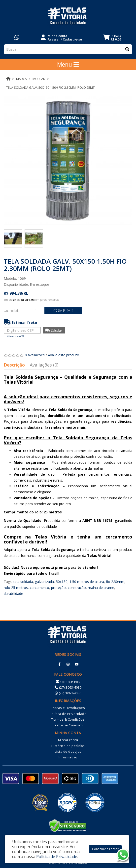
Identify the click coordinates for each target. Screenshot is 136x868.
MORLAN (39, 79)
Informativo (68, 757)
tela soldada (23, 582)
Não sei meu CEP (15, 336)
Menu (68, 64)
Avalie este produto (64, 355)
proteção (58, 588)
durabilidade (13, 594)
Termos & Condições (68, 719)
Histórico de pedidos (68, 746)
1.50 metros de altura (87, 582)
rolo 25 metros (16, 588)
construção (77, 588)
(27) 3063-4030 (68, 687)
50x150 (62, 582)
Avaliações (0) (44, 365)
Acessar (54, 39)
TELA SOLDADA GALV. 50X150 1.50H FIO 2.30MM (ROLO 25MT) (51, 87)
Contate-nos (68, 682)
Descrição (14, 365)
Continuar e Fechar (105, 849)
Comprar (63, 310)
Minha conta (68, 740)
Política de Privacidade (68, 714)
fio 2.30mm (115, 582)
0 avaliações (35, 355)
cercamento (39, 588)
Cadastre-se (72, 39)
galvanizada (44, 582)
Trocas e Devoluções (68, 708)
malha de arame (101, 588)
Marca (21, 79)
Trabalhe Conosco (68, 725)
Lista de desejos (68, 751)
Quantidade (12, 311)
